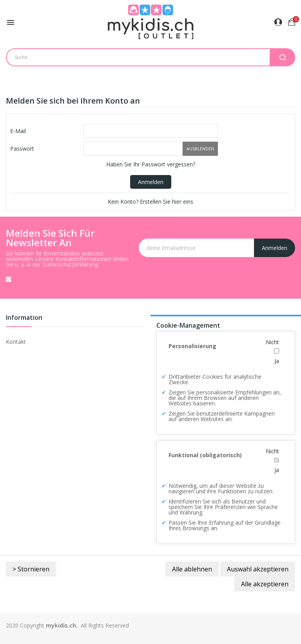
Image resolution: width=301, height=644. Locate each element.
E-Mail (18, 131)
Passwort (22, 149)
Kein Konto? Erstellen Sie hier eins (150, 202)
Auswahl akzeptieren (258, 569)
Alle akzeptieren (265, 584)
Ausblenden (200, 149)
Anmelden (151, 182)
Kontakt (16, 342)
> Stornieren (31, 569)
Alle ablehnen (192, 569)
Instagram (9, 279)
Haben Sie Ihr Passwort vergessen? (151, 164)
